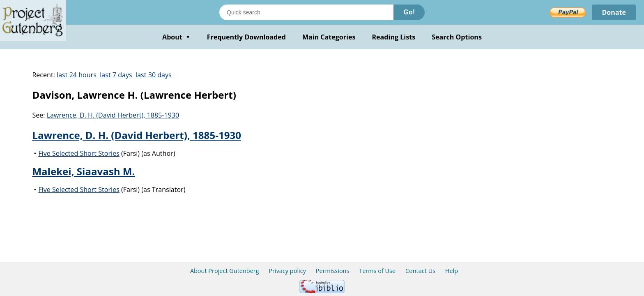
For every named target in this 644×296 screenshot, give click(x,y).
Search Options (457, 37)
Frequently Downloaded (246, 37)
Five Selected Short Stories (79, 153)
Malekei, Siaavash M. (83, 171)
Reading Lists (394, 37)
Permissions (333, 271)
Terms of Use (377, 271)
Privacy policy (287, 271)
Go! (409, 12)
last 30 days (154, 75)
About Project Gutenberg (225, 271)
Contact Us (420, 271)
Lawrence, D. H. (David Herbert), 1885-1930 (113, 115)
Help (452, 271)
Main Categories (329, 37)
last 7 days (116, 75)
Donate (614, 12)
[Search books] (306, 12)
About (176, 37)
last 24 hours (77, 75)
